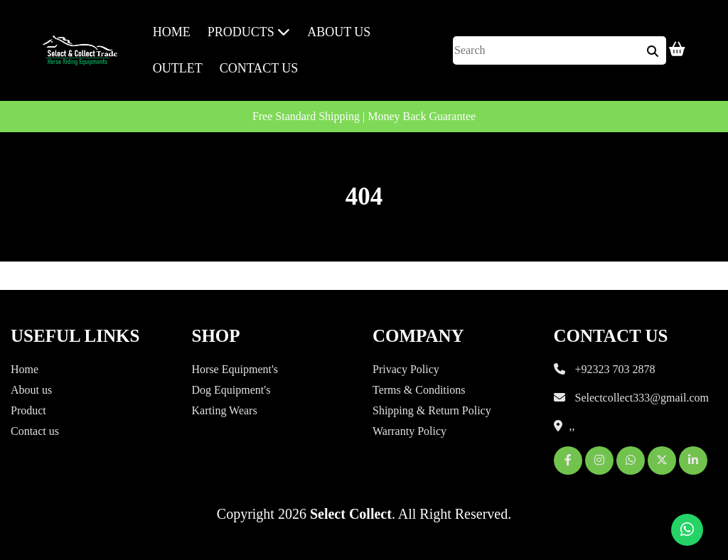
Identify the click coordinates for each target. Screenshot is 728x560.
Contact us (259, 68)
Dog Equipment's (231, 390)
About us (31, 390)
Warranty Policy (409, 431)
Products (249, 32)
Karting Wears (225, 410)
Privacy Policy (406, 369)
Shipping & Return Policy (432, 410)
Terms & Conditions (419, 390)
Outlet (178, 68)
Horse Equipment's (235, 369)
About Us (339, 32)
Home (172, 32)
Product (28, 410)
